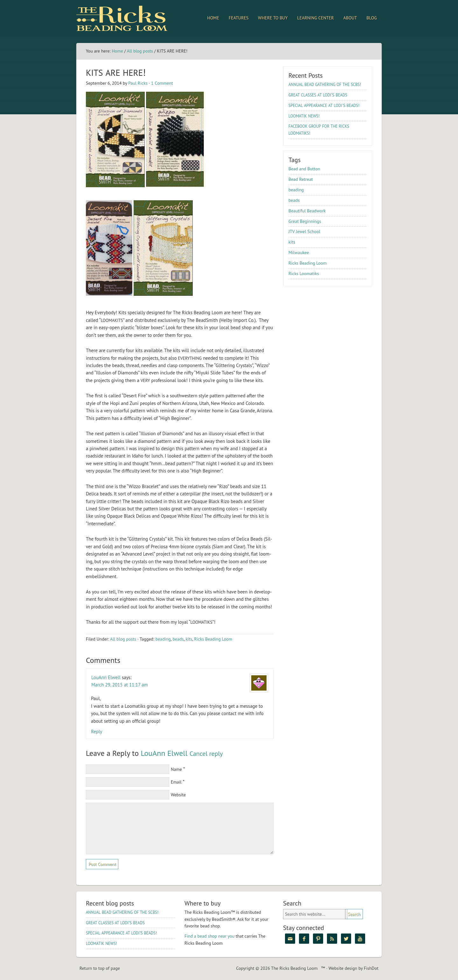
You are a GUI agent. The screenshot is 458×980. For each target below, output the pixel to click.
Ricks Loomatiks (304, 273)
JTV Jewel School (304, 231)
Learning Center (316, 18)
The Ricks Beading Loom (132, 18)
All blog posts (140, 51)
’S (318, 95)
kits (189, 639)
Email (176, 782)
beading (163, 639)
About (350, 18)
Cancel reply (206, 754)
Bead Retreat (301, 179)
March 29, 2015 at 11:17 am (120, 685)
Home (213, 18)
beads (178, 639)
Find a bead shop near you (209, 936)
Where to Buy (273, 18)
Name (176, 769)
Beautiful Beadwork (307, 211)
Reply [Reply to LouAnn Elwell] (97, 731)
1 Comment (162, 83)
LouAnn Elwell (106, 677)
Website (178, 795)
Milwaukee (299, 252)
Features (239, 18)
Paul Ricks (138, 83)
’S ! (324, 105)
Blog (372, 18)
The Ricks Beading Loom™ (298, 968)
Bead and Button (304, 169)
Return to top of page (100, 968)
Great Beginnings (305, 221)
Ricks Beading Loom (213, 639)
